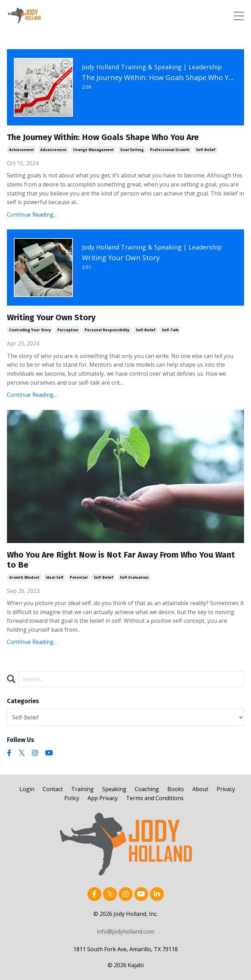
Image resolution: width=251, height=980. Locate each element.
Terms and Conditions (155, 798)
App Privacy (103, 798)
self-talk (170, 330)
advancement (53, 150)
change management (93, 150)
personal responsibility (107, 330)
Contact (53, 789)
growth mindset (24, 577)
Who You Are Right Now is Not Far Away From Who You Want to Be (121, 560)
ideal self (55, 577)
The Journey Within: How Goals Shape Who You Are (103, 137)
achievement (22, 150)
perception (68, 330)
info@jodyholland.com (125, 931)
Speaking (114, 789)
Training (82, 789)
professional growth (170, 150)
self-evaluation (134, 577)
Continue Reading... (32, 215)
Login (27, 789)
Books (176, 789)
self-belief (206, 150)
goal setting (132, 150)
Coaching (147, 789)
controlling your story (30, 330)
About (200, 789)
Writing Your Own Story (51, 317)
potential (79, 577)
